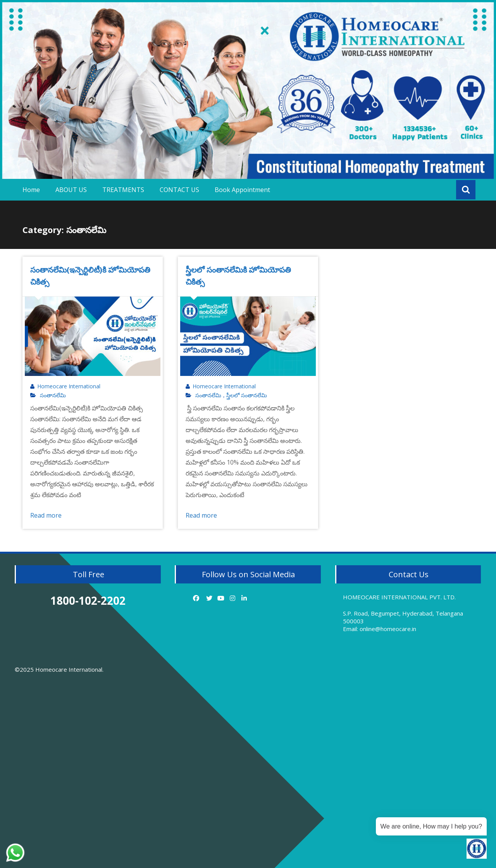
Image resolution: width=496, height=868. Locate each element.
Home (31, 190)
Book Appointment (242, 190)
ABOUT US (71, 190)
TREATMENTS (123, 190)
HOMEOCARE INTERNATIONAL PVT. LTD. (399, 597)
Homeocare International (69, 386)
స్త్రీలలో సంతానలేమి (247, 395)
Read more (46, 515)
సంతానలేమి (53, 395)
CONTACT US (179, 190)
